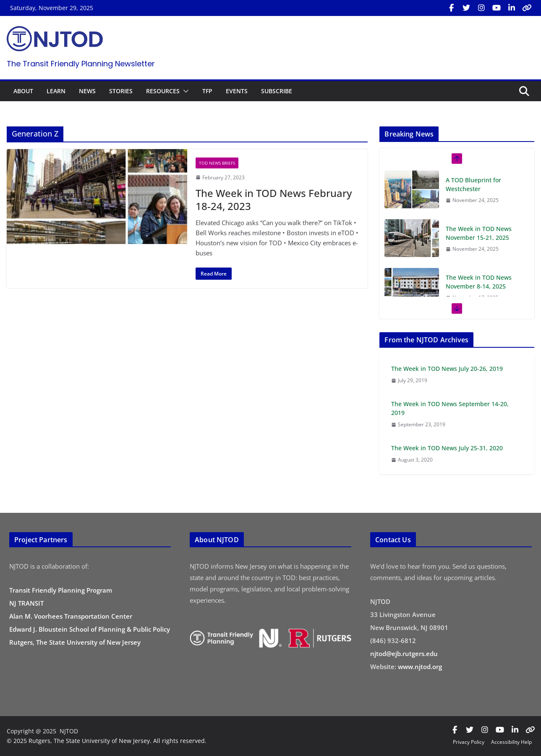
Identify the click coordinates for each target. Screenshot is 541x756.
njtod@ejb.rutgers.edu (404, 654)
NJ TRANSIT (26, 603)
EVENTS (237, 91)
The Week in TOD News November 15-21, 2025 (479, 233)
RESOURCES (163, 91)
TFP (207, 91)
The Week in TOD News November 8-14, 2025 (479, 282)
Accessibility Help (511, 742)
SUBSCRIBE (277, 91)
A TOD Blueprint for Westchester (473, 184)
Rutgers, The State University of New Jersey (75, 642)
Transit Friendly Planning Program (61, 590)
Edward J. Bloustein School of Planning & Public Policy (90, 629)
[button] (184, 91)
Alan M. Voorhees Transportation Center (71, 616)
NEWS (87, 91)
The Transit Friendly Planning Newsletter (81, 64)
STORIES (121, 91)
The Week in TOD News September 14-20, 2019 (450, 408)
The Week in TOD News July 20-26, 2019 (447, 369)
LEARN (56, 91)
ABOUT (23, 91)
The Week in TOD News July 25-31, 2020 (447, 448)
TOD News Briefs (217, 163)
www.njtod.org (420, 667)
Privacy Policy (469, 742)
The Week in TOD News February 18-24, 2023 (274, 199)
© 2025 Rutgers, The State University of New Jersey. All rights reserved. (107, 741)
